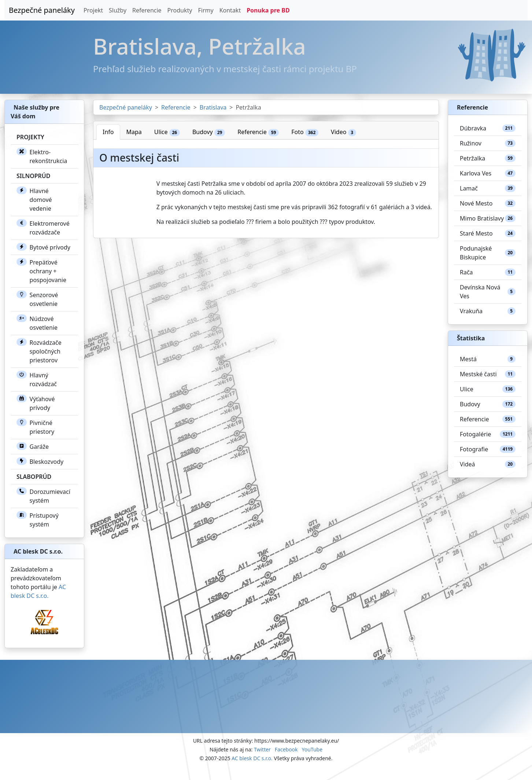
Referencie (147, 10)
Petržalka (488, 158)
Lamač (488, 188)
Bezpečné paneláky (42, 10)
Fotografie (488, 449)
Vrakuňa (488, 311)
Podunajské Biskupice (488, 253)
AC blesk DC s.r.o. (252, 758)
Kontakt (230, 10)
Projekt (93, 10)
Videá (488, 464)
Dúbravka (488, 128)
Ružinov (488, 143)
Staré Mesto (488, 233)
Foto (305, 132)
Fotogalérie (488, 434)
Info (108, 132)
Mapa (134, 132)
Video (343, 132)
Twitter (262, 749)
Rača (488, 272)
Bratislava (213, 107)
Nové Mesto (488, 203)
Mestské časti (488, 374)
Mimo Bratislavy (488, 218)
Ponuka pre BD (268, 10)
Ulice (167, 132)
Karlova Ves (488, 173)
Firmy (206, 10)
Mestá (488, 359)
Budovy (209, 132)
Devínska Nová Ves (488, 292)
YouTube (312, 749)
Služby (118, 10)
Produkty (180, 10)
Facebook (286, 749)
